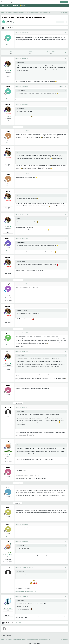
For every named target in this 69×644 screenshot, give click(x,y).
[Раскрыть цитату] (17, 63)
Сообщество (15, 6)
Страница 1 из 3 (19, 28)
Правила (9, 9)
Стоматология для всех (9, 2)
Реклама (23, 5)
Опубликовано (22, 33)
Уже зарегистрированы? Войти (52, 2)
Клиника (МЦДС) (6, 5)
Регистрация (64, 2)
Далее (10, 28)
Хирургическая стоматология (22, 23)
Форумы (3, 9)
